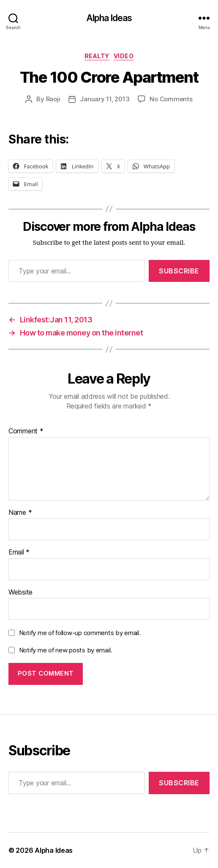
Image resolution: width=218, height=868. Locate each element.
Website (20, 592)
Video (124, 56)
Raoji (53, 99)
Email (19, 552)
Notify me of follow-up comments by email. (80, 633)
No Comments (171, 99)
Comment (26, 431)
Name (20, 513)
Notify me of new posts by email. (65, 650)
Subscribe (179, 271)
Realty (97, 56)
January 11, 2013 (105, 99)
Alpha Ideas (109, 18)
